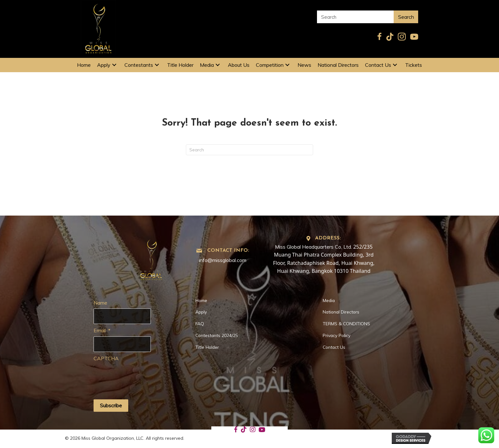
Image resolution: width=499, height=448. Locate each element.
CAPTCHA (106, 358)
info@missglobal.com (223, 260)
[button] (114, 65)
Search (406, 17)
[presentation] (142, 377)
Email (102, 330)
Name (100, 303)
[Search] (250, 150)
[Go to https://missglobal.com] (151, 258)
